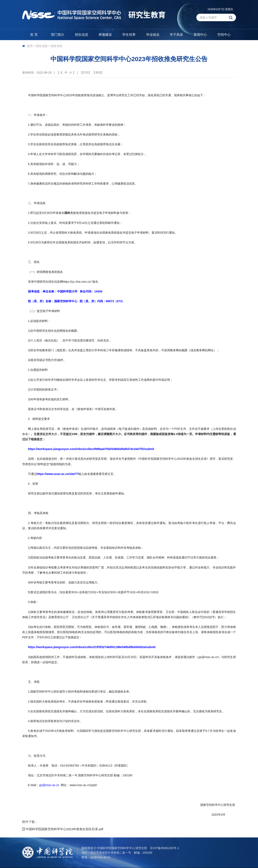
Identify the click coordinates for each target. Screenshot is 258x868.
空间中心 (224, 35)
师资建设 (105, 35)
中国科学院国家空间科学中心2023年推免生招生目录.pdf (63, 829)
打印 (86, 73)
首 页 (34, 35)
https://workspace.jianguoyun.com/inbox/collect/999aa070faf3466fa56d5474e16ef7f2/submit (91, 449)
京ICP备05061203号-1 (164, 848)
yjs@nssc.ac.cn (100, 857)
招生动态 (57, 46)
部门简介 (58, 35)
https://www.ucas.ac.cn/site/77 (58, 474)
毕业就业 (153, 35)
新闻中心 (200, 35)
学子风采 (176, 35)
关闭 (98, 73)
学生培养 (129, 35)
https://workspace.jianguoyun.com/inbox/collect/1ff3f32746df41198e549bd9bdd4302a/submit (92, 647)
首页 (30, 46)
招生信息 (82, 35)
